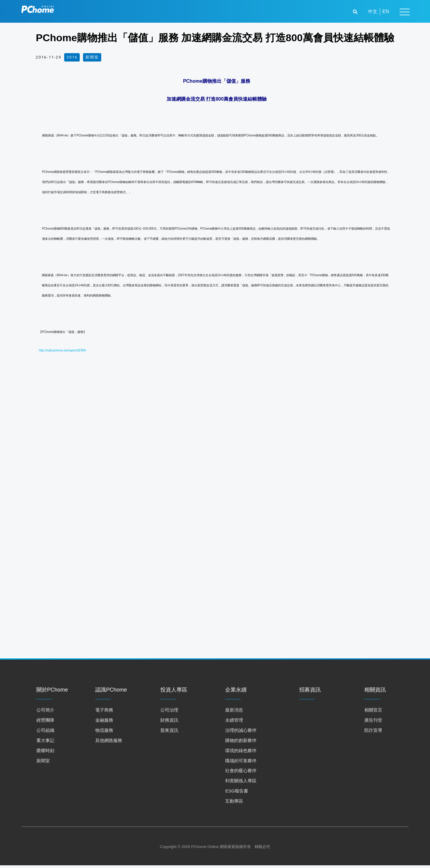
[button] (356, 12)
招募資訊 (310, 692)
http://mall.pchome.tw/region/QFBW (62, 350)
